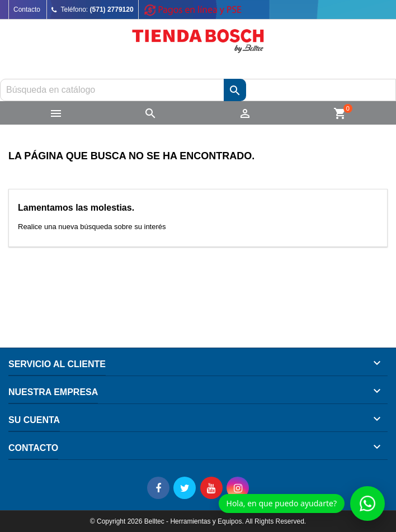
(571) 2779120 (112, 9)
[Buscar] (198, 90)
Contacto (27, 9)
